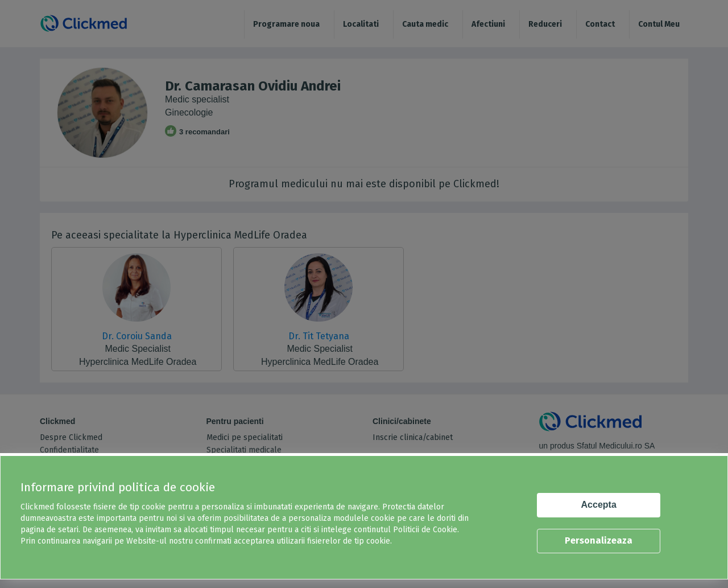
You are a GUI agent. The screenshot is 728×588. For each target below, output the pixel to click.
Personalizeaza (599, 540)
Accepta (599, 505)
